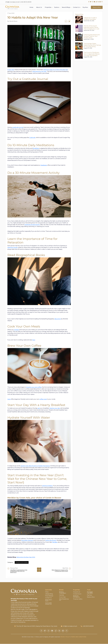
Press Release (49, 596)
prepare (17, 330)
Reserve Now (97, 8)
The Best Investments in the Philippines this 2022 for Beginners (19, 571)
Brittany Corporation (63, 593)
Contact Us (76, 8)
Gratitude (32, 138)
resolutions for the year (39, 71)
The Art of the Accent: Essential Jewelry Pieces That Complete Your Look (91, 27)
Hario (9, 399)
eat (39, 408)
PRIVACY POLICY (65, 637)
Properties (48, 8)
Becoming (58, 319)
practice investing (47, 486)
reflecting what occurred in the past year (55, 70)
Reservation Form (49, 600)
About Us (39, 8)
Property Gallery (78, 599)
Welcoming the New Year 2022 (26, 557)
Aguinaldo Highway (27, 540)
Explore (57, 8)
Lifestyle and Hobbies (22, 562)
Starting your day (55, 408)
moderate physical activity (32, 225)
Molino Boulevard (51, 540)
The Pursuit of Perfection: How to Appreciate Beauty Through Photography (92, 54)
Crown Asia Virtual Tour (49, 604)
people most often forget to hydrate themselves (35, 466)
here (34, 340)
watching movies (12, 248)
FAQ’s (47, 592)
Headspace (44, 165)
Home (31, 8)
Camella (62, 595)
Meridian (55, 542)
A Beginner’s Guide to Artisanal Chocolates (90, 19)
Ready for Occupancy (77, 597)
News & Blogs (66, 8)
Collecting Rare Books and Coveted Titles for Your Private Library (92, 36)
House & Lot (77, 592)
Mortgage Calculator (90, 593)
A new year (11, 70)
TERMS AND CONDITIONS (79, 637)
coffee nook (43, 399)
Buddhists (36, 148)
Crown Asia (62, 597)
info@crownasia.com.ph (12, 2)
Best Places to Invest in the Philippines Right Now (60, 571)
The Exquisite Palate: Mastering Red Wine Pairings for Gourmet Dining (92, 45)
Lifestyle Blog (49, 594)
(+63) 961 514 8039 (26, 2)
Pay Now (85, 8)
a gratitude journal (18, 127)
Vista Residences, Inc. (64, 600)
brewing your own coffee (34, 387)
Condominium (77, 594)
